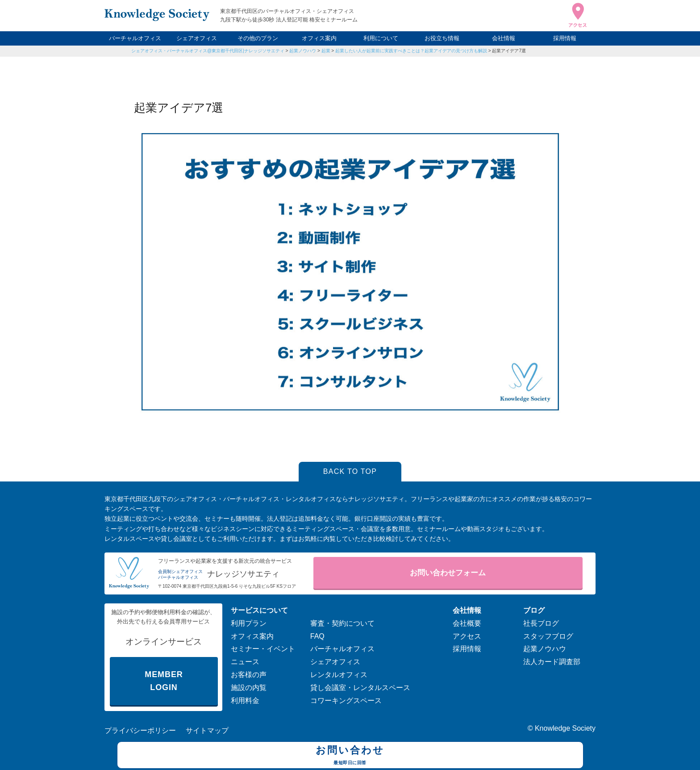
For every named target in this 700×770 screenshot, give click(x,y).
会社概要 (467, 623)
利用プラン (249, 623)
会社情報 (504, 38)
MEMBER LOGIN (164, 681)
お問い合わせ (350, 756)
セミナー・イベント (263, 649)
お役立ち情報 (442, 38)
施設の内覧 (249, 688)
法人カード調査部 (552, 662)
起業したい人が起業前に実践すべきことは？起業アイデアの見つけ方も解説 (411, 51)
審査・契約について (342, 623)
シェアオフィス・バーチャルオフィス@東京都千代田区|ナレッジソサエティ (208, 51)
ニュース (245, 662)
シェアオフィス (197, 38)
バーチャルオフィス (135, 38)
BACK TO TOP (350, 471)
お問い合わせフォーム (448, 573)
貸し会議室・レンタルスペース (360, 688)
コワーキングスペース (346, 701)
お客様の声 (249, 675)
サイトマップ (207, 730)
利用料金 (245, 701)
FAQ (317, 636)
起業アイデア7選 (509, 51)
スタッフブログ (548, 636)
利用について (381, 38)
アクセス (467, 636)
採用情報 (565, 38)
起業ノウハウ (303, 51)
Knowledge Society (565, 728)
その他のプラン (258, 38)
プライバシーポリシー (140, 730)
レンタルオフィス (339, 675)
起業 (326, 51)
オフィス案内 (319, 38)
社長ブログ (541, 623)
